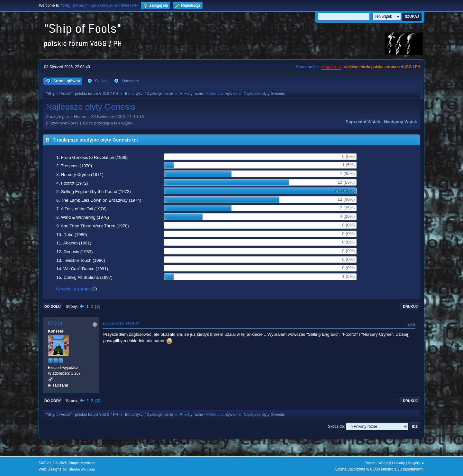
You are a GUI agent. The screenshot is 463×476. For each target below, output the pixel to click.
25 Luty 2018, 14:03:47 (121, 323)
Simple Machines (82, 463)
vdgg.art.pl (331, 67)
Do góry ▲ (416, 463)
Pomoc (370, 463)
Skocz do (336, 426)
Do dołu (53, 307)
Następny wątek (400, 122)
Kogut (55, 323)
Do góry (53, 401)
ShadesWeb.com (82, 469)
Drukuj (410, 307)
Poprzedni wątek (363, 122)
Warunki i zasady (392, 463)
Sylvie (231, 94)
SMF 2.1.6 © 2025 (53, 463)
